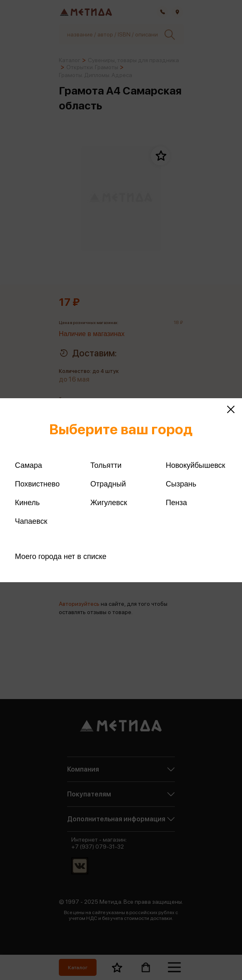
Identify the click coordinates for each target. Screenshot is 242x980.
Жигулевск (109, 503)
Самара (29, 465)
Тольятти (106, 465)
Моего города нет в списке (61, 557)
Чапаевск (31, 521)
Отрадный (108, 484)
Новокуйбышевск (195, 465)
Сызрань (181, 484)
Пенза (176, 503)
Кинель (27, 503)
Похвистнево (37, 484)
